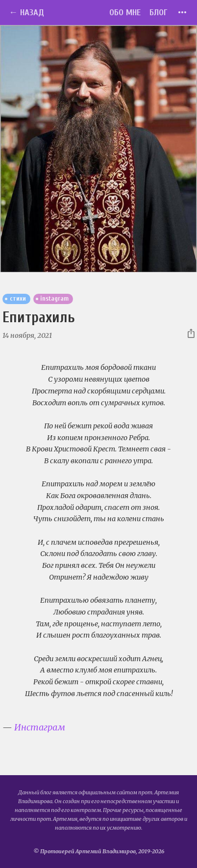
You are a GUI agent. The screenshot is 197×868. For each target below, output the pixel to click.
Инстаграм (40, 727)
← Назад (26, 13)
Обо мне (125, 13)
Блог (159, 13)
